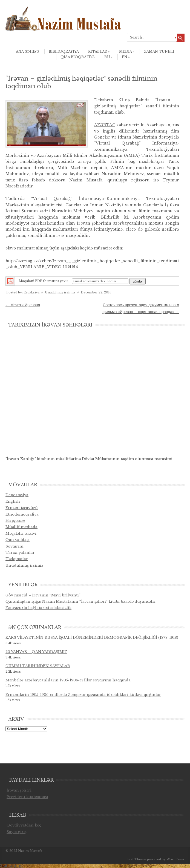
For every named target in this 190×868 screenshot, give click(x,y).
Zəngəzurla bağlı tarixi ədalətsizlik (38, 608)
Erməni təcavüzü (22, 508)
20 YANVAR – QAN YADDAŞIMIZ (36, 652)
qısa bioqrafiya (78, 57)
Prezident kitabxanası (27, 797)
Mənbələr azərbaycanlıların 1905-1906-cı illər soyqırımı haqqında (68, 680)
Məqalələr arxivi (21, 533)
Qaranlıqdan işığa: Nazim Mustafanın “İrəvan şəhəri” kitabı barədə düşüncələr (81, 601)
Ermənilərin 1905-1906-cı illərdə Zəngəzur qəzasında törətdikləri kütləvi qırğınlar (83, 695)
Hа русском (15, 521)
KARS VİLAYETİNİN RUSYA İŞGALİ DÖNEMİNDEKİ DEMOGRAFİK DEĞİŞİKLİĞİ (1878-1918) (92, 638)
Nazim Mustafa (30, 851)
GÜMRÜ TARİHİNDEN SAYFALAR (38, 666)
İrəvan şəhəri (19, 790)
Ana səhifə (28, 52)
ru (108, 57)
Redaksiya (31, 292)
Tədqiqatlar (17, 559)
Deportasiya (17, 495)
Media (127, 52)
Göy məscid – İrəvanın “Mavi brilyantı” (43, 595)
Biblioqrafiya (64, 52)
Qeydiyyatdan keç (24, 825)
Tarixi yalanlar (20, 553)
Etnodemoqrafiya (22, 514)
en (126, 57)
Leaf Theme (136, 859)
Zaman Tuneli (159, 52)
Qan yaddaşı (18, 540)
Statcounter (12, 866)
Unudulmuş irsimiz (60, 292)
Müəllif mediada (21, 527)
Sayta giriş (17, 832)
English (13, 501)
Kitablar (99, 52)
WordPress (175, 859)
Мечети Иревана (23, 305)
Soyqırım (14, 546)
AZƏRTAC (105, 125)
